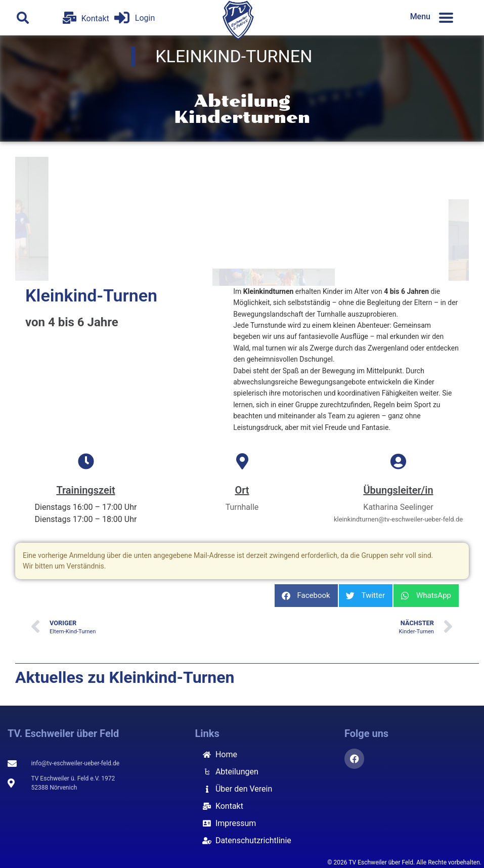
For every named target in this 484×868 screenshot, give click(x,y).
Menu (420, 16)
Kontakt (95, 18)
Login (145, 18)
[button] (23, 18)
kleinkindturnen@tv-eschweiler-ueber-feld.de (398, 519)
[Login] (122, 18)
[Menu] (446, 18)
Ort (242, 490)
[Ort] (242, 461)
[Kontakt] (70, 18)
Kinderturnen (242, 117)
